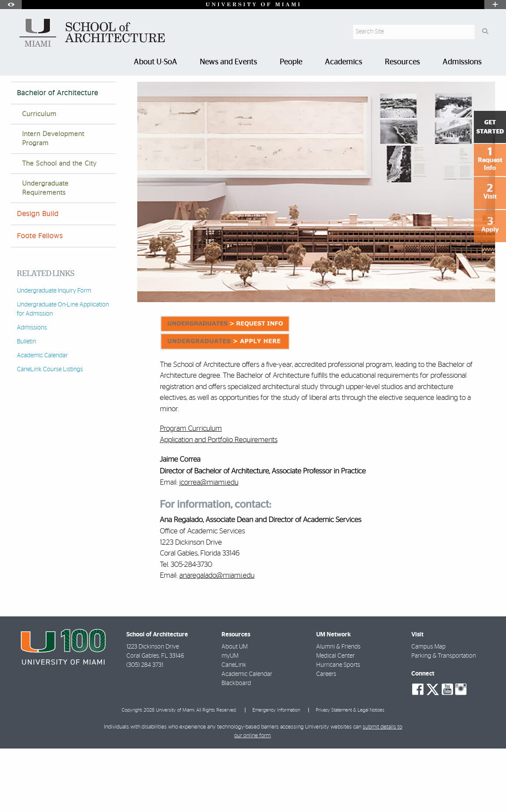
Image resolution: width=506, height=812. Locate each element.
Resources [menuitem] (402, 62)
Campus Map (428, 710)
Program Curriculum (191, 492)
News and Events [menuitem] (228, 62)
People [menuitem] (291, 62)
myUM (230, 719)
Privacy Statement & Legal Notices (350, 774)
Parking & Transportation (444, 719)
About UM (235, 710)
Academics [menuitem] (344, 62)
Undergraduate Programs (111, 93)
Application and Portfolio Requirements (219, 503)
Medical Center (336, 719)
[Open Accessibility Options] (11, 5)
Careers (326, 738)
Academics (52, 93)
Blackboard (236, 747)
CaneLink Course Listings (50, 433)
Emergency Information (276, 774)
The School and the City (60, 227)
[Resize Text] (469, 88)
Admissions (32, 391)
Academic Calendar (42, 419)
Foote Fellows (40, 300)
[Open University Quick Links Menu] (495, 5)
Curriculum (39, 178)
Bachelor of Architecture (189, 94)
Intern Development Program (53, 202)
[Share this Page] (489, 88)
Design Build (38, 277)
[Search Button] (485, 32)
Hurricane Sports (338, 729)
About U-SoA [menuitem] (155, 62)
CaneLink (234, 729)
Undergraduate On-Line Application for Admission (63, 373)
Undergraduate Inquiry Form (54, 354)
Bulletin (26, 405)
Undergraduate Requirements (45, 252)
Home (18, 93)
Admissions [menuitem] (462, 62)
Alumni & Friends (338, 710)
